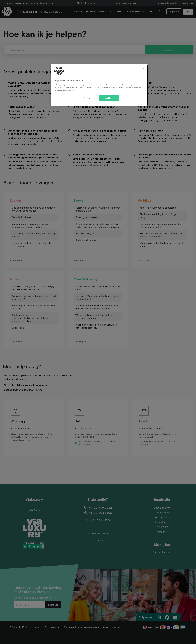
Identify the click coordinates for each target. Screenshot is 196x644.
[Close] (144, 68)
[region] (99, 85)
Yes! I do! (109, 98)
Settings (87, 98)
